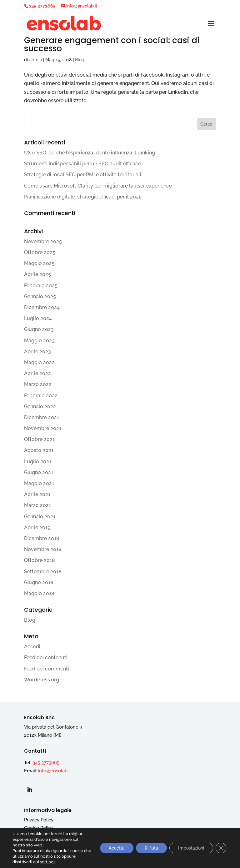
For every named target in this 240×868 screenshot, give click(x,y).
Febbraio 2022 (41, 396)
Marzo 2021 (37, 505)
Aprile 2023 (37, 351)
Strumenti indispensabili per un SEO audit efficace (82, 164)
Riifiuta (149, 848)
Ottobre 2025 (40, 252)
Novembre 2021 (43, 428)
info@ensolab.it (55, 771)
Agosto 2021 (39, 450)
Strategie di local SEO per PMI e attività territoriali (83, 175)
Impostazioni (190, 848)
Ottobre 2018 (40, 560)
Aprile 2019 (37, 527)
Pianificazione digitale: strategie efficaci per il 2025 (83, 197)
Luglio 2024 (38, 318)
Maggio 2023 (39, 341)
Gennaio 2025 (40, 296)
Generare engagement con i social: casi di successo (112, 44)
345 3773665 (42, 6)
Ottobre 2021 (39, 439)
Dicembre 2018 (42, 538)
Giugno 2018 (39, 582)
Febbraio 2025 (41, 286)
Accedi (32, 647)
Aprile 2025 (37, 274)
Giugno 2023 (39, 329)
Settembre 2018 (43, 572)
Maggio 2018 (39, 593)
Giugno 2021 (39, 472)
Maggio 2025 (39, 263)
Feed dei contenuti (46, 657)
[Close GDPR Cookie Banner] (221, 848)
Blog (80, 60)
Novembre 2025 (43, 241)
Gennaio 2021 (40, 517)
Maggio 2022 (39, 362)
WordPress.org (42, 680)
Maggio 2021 (39, 483)
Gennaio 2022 (40, 406)
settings (48, 862)
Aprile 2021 (37, 494)
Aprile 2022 (37, 373)
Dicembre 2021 (42, 417)
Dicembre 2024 (42, 307)
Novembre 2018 (43, 549)
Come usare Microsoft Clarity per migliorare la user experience (98, 186)
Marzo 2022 (38, 384)
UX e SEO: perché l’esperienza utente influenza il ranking (90, 153)
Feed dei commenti (47, 669)
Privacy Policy (39, 820)
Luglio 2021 (38, 462)
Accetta (113, 848)
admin (35, 60)
